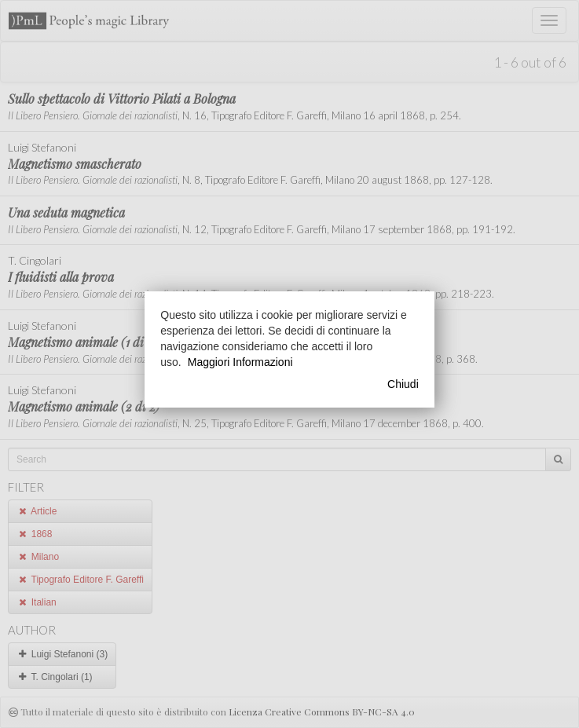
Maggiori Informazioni (240, 362)
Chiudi (403, 384)
